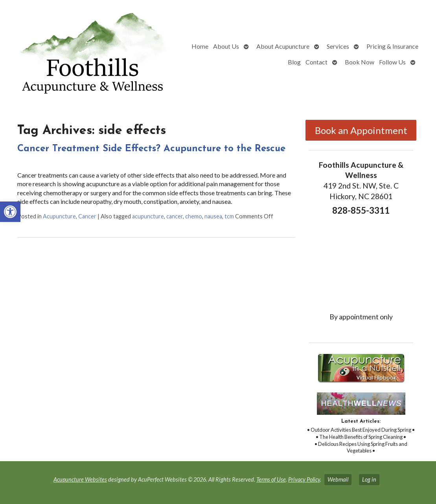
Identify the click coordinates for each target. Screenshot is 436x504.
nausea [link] (213, 216)
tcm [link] (229, 216)
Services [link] (338, 46)
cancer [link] (175, 216)
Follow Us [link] (392, 62)
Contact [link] (316, 62)
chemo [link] (194, 216)
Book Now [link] (360, 62)
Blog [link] (294, 62)
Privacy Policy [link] (304, 479)
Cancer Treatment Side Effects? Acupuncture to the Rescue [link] (151, 149)
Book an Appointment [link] (361, 130)
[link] (10, 212)
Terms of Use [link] (271, 479)
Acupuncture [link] (59, 216)
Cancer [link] (87, 216)
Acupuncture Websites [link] (80, 479)
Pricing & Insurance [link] (392, 46)
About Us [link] (226, 46)
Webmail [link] (338, 479)
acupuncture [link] (148, 216)
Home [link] (200, 46)
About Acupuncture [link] (283, 46)
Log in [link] (369, 479)
